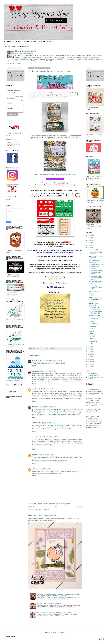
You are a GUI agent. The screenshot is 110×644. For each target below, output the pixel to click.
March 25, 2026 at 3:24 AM (46, 455)
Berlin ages (36, 407)
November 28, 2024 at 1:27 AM (49, 437)
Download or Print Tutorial (55, 179)
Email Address (15, 98)
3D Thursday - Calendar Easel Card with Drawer (96, 272)
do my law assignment (75, 399)
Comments (11, 146)
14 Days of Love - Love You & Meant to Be (49, 603)
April (91, 336)
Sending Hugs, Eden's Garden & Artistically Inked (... (96, 278)
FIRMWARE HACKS (38, 361)
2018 (90, 352)
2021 (90, 248)
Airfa (34, 469)
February (92, 341)
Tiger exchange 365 (51, 471)
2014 (90, 362)
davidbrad (35, 389)
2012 (90, 367)
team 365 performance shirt (59, 415)
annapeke (35, 455)
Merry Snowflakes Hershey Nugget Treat (96, 263)
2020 (90, 347)
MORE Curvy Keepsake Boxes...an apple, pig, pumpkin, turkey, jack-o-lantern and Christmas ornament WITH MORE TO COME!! (59, 595)
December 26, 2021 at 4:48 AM (54, 361)
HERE (60, 190)
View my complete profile (14, 63)
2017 (90, 354)
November (93, 319)
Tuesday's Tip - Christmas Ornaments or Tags (96, 287)
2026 (90, 235)
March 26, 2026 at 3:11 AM (43, 469)
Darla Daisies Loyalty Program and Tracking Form (17, 46)
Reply (34, 366)
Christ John (36, 371)
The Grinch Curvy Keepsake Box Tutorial (94, 374)
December (93, 250)
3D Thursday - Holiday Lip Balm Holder (96, 312)
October (92, 321)
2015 (90, 359)
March (92, 339)
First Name (10, 103)
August (92, 326)
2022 (90, 245)
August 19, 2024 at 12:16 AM (48, 407)
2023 (90, 243)
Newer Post (32, 507)
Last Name (10, 109)
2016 (90, 357)
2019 (90, 349)
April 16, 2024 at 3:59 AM (46, 389)
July (91, 329)
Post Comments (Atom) (42, 510)
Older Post (79, 507)
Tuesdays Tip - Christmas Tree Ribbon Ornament (95, 307)
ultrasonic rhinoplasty (55, 425)
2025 (90, 238)
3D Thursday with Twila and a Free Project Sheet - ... (96, 299)
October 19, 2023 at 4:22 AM (48, 371)
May (91, 334)
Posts (10, 142)
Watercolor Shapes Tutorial (95, 267)
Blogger (63, 632)
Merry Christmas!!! (95, 260)
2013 (90, 364)
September (93, 324)
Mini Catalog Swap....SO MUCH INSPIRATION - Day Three (54, 613)
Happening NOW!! (95, 316)
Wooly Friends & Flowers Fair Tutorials (42, 515)
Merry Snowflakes (94, 291)
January (92, 344)
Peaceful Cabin (94, 303)
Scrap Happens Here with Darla (27, 51)
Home (55, 507)
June (91, 331)
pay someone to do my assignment (42, 381)
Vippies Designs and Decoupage (65, 175)
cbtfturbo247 (63, 461)
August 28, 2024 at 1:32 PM (48, 423)
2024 (90, 240)
